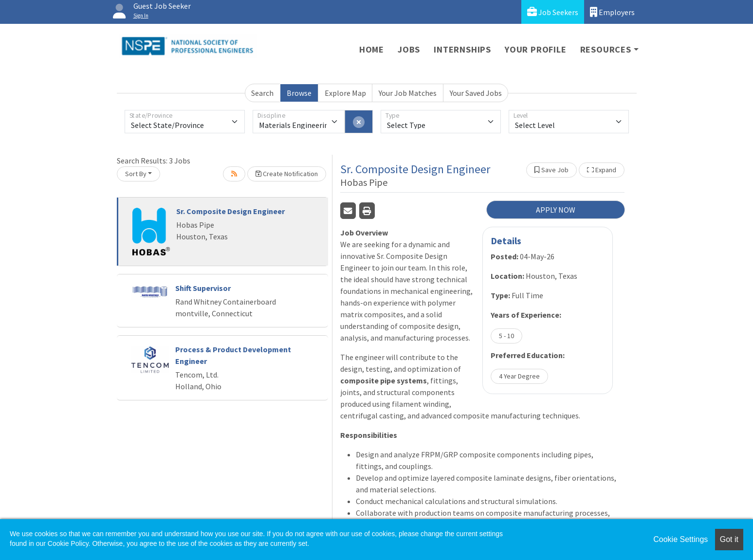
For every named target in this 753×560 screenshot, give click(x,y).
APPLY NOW (556, 210)
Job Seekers (553, 12)
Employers (612, 12)
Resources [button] (606, 49)
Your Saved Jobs (476, 93)
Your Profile (536, 49)
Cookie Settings (680, 539)
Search (262, 93)
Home (372, 49)
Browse (299, 93)
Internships (462, 49)
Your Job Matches (408, 93)
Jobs (409, 49)
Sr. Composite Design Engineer (230, 211)
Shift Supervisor (203, 288)
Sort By (136, 174)
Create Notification (287, 174)
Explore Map (345, 93)
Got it (729, 539)
